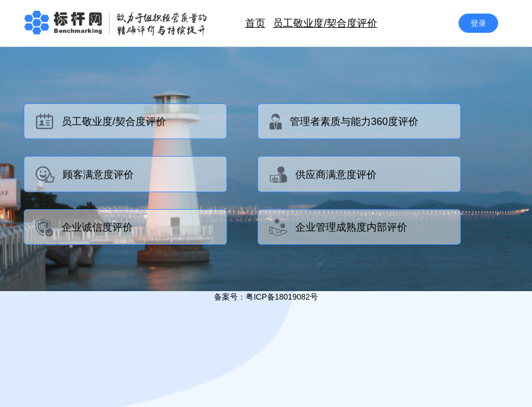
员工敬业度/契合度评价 (325, 23)
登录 (478, 23)
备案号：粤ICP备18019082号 (266, 297)
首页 (255, 23)
